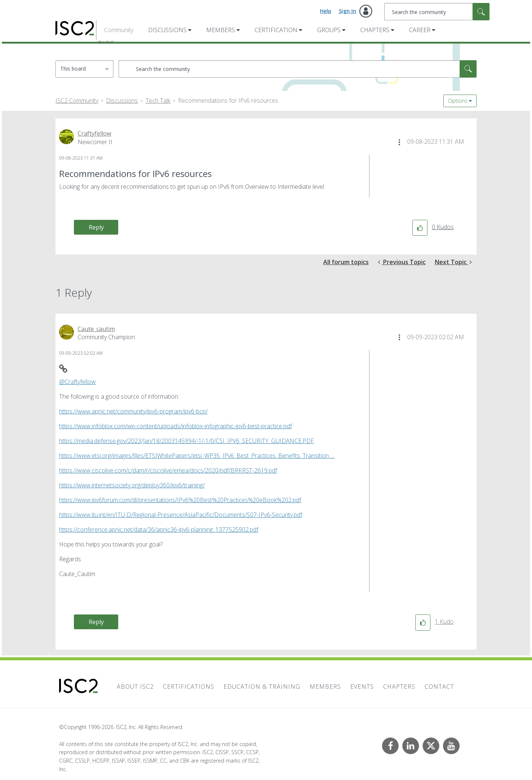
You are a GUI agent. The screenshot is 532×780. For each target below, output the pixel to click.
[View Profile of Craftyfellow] (94, 133)
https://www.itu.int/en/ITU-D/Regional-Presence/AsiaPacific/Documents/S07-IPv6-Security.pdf (181, 515)
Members (221, 30)
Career (420, 30)
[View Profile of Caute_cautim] (96, 329)
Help (326, 11)
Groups (329, 30)
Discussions (167, 30)
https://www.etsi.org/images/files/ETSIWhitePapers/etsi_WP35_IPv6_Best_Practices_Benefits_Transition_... (197, 456)
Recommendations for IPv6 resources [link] (228, 101)
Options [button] (458, 101)
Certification (276, 30)
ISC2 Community (77, 101)
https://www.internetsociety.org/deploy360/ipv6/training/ (132, 485)
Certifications (189, 687)
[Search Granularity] (84, 69)
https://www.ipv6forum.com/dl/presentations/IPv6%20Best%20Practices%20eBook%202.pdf (180, 500)
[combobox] (437, 12)
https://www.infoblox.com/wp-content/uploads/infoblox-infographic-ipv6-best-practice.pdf (175, 426)
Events (362, 687)
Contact (439, 687)
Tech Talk (158, 101)
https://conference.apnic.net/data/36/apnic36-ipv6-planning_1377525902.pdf (159, 529)
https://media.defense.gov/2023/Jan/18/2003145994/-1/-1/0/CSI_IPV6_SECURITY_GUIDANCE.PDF (187, 441)
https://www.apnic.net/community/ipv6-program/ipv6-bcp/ (133, 411)
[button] (399, 142)
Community (119, 30)
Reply (96, 227)
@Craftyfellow (77, 382)
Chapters (375, 30)
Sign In (347, 11)
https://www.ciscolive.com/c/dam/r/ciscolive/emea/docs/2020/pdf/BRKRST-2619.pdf (168, 470)
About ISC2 (135, 687)
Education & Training (262, 687)
